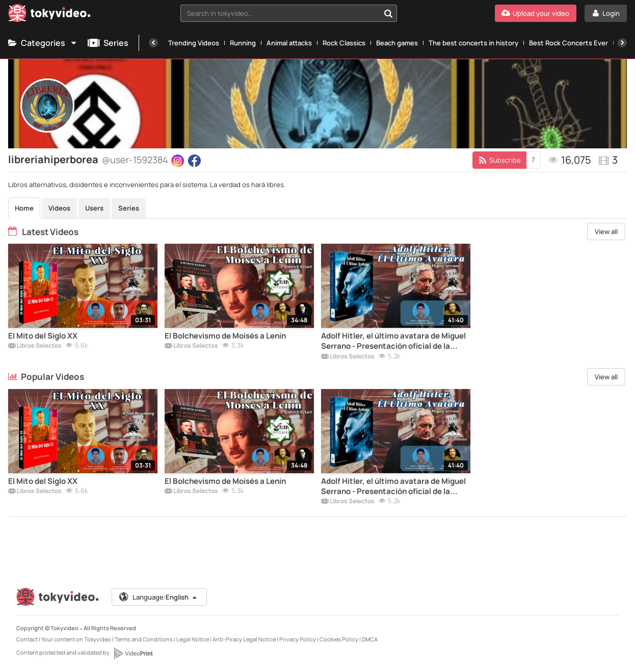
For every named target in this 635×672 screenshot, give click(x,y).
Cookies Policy (339, 639)
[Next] (622, 43)
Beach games (397, 43)
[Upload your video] (536, 13)
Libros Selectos (35, 346)
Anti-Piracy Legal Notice (244, 639)
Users (94, 208)
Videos (59, 208)
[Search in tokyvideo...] (388, 13)
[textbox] (280, 13)
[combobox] (289, 13)
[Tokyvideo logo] (49, 15)
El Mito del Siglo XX (43, 336)
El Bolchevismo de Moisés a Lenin (225, 336)
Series (108, 43)
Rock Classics (344, 43)
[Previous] (153, 43)
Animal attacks (289, 43)
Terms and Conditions (144, 639)
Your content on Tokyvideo (76, 639)
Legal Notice (193, 639)
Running (243, 43)
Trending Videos (194, 43)
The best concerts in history (473, 43)
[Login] (606, 13)
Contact (27, 639)
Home (24, 208)
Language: (158, 597)
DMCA (370, 639)
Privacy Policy (298, 639)
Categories (43, 43)
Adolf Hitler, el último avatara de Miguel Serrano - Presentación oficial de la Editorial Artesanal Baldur (393, 341)
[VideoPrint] (133, 653)
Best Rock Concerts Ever (568, 43)
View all (606, 231)
